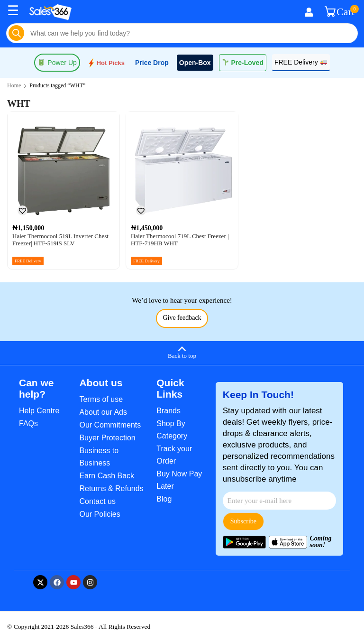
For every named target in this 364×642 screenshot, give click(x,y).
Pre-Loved (243, 63)
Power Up (57, 63)
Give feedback (182, 318)
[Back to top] (182, 352)
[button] (22, 210)
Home (14, 85)
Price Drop (152, 63)
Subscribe (243, 521)
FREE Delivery (301, 62)
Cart (340, 12)
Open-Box (195, 63)
